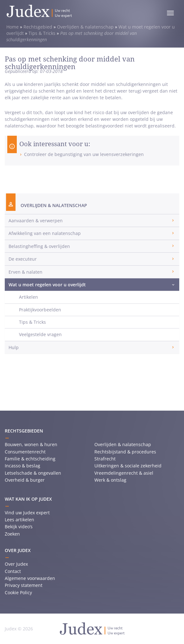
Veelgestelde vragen (40, 334)
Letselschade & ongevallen (33, 473)
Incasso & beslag (22, 466)
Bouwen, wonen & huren (31, 444)
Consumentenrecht (25, 452)
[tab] (92, 221)
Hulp (14, 347)
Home (13, 27)
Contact (13, 571)
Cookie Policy (18, 592)
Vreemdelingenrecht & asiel (124, 473)
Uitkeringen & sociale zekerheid (128, 466)
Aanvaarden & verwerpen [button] (36, 221)
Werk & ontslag (110, 480)
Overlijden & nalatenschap (85, 27)
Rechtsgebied (38, 27)
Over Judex (16, 564)
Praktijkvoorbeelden (40, 310)
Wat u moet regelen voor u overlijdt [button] (47, 285)
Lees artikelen (19, 520)
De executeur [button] (23, 259)
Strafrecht (105, 459)
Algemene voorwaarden (30, 578)
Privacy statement (24, 585)
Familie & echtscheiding (30, 459)
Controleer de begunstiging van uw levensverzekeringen (84, 154)
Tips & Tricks (42, 33)
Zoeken (12, 534)
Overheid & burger (25, 480)
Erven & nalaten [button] (25, 272)
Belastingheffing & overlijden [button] (39, 246)
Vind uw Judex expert (27, 513)
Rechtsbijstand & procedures (125, 452)
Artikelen (29, 297)
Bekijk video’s (19, 527)
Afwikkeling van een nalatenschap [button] (45, 233)
